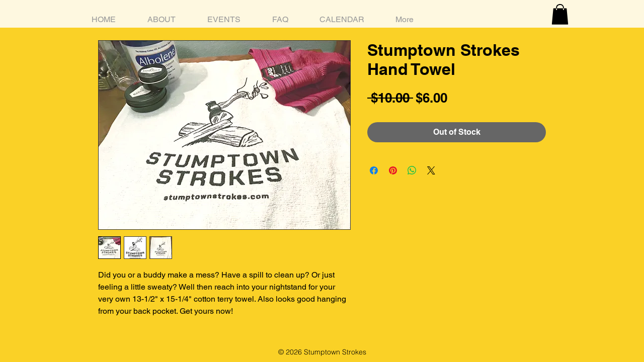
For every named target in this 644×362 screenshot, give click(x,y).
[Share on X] (431, 170)
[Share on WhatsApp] (412, 170)
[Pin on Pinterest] (393, 170)
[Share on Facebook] (374, 170)
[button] (560, 14)
